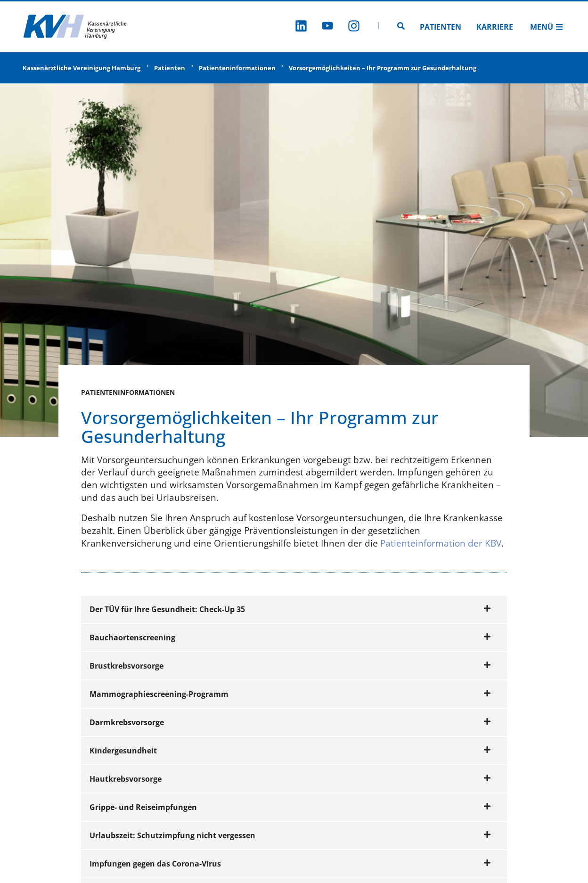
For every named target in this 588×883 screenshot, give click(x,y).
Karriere (495, 27)
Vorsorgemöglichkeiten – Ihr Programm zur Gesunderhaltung (383, 68)
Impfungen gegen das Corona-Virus (290, 864)
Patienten (441, 27)
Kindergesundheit (290, 751)
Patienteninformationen (237, 68)
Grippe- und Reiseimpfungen (290, 807)
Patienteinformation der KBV (441, 543)
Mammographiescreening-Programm (290, 694)
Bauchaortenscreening (290, 638)
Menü (547, 27)
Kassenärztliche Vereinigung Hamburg (82, 68)
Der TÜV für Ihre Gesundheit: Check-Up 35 (290, 609)
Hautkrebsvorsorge (290, 779)
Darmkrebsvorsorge (290, 722)
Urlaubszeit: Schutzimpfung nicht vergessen (290, 835)
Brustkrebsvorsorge (290, 666)
